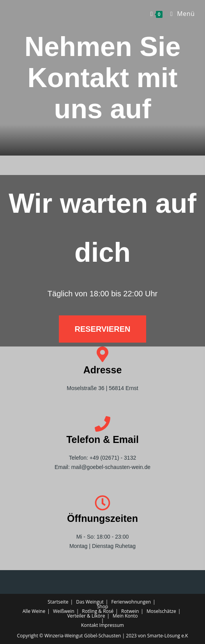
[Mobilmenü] (180, 14)
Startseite (58, 602)
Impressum (112, 625)
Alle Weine (34, 611)
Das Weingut (90, 602)
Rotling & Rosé (98, 611)
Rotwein (130, 611)
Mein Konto (125, 616)
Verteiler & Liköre (86, 616)
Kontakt (89, 625)
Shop (103, 606)
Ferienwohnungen (131, 602)
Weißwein (64, 611)
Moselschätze (161, 611)
